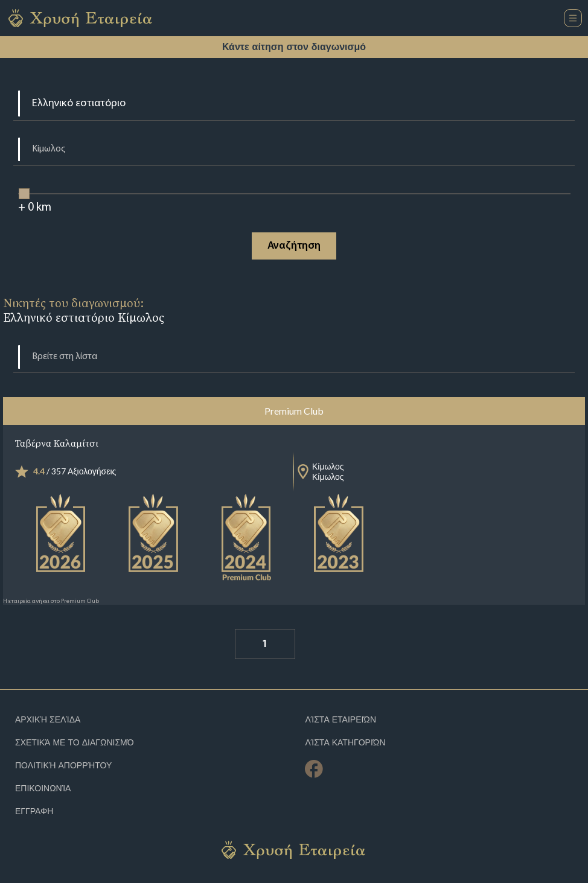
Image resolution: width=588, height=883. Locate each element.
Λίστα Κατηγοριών (345, 743)
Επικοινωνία (43, 789)
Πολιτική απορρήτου (63, 766)
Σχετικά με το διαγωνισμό (75, 743)
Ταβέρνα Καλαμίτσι (57, 443)
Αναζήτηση (294, 246)
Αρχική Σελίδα (48, 720)
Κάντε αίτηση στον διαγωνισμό (294, 47)
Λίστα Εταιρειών (340, 720)
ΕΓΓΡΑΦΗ (34, 811)
